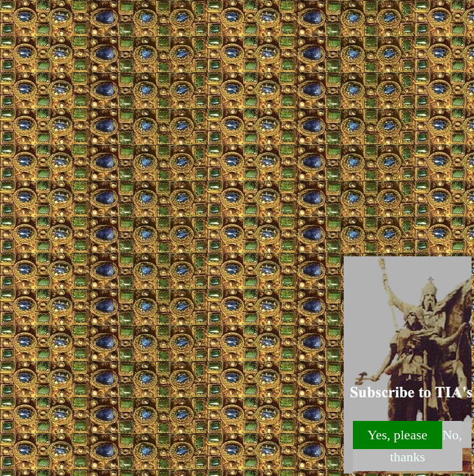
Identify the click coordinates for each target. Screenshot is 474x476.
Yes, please (398, 435)
